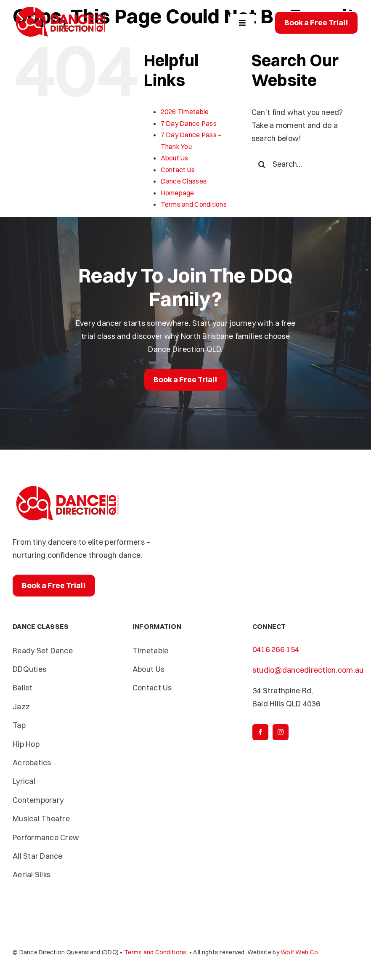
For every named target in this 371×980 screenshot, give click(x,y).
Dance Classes (184, 181)
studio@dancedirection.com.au (308, 670)
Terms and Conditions (194, 204)
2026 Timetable (185, 112)
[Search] (262, 164)
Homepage (178, 193)
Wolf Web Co (299, 952)
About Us (175, 158)
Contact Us (178, 170)
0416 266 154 (276, 649)
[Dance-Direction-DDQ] (60, 8)
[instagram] (281, 732)
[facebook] (260, 732)
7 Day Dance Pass (189, 123)
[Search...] (305, 164)
